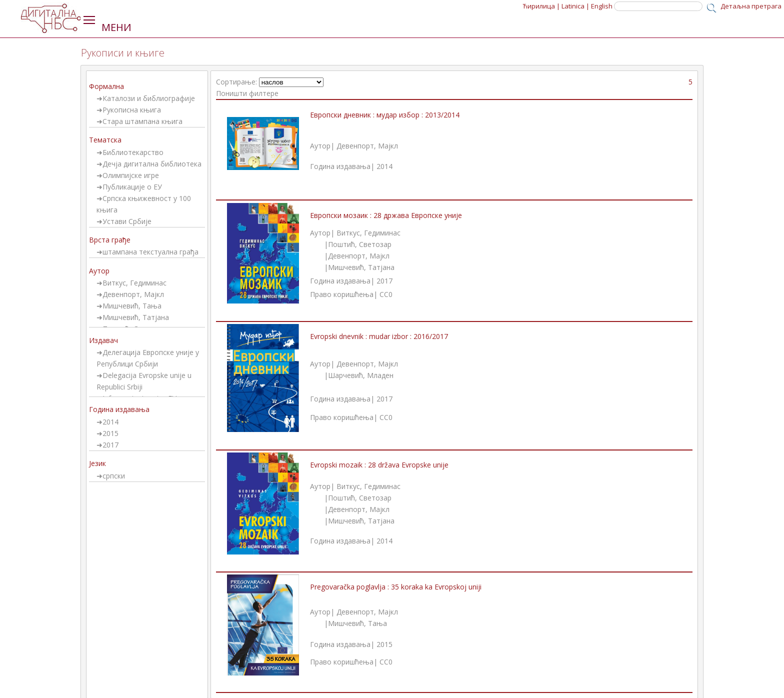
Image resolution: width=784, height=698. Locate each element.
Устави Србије (127, 221)
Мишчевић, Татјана (136, 317)
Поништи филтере (247, 93)
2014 (110, 422)
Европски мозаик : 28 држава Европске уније (386, 215)
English (602, 6)
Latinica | (575, 6)
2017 (110, 445)
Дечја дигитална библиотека (152, 164)
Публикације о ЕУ (132, 187)
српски (114, 476)
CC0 (386, 294)
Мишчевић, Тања (132, 306)
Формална (106, 86)
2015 (110, 433)
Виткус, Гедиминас (134, 283)
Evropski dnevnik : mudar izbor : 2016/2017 (379, 336)
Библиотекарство (133, 152)
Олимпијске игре (131, 175)
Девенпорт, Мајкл (133, 294)
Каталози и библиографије (149, 98)
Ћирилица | (541, 6)
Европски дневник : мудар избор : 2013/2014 (385, 115)
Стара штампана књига (142, 121)
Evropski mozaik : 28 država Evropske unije (379, 465)
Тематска (105, 140)
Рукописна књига (132, 110)
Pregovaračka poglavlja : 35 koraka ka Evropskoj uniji (396, 587)
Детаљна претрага (751, 6)
